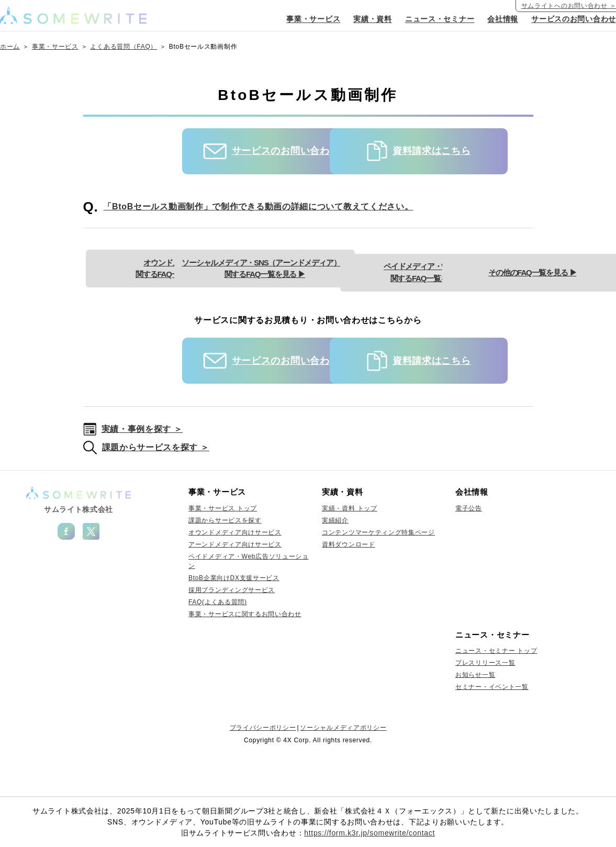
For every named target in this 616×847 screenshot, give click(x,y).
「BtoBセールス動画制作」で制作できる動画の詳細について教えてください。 (258, 207)
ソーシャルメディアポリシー (343, 765)
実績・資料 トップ (350, 546)
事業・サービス (314, 19)
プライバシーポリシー (263, 765)
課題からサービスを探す (225, 558)
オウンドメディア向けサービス (235, 570)
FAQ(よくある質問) (218, 640)
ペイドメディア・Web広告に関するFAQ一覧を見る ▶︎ (214, 310)
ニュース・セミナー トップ (496, 688)
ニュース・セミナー (440, 19)
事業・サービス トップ (223, 546)
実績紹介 (335, 558)
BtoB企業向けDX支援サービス (234, 616)
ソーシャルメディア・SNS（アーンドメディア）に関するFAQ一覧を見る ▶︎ (402, 264)
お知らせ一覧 (475, 712)
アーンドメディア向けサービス (235, 582)
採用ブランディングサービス (232, 628)
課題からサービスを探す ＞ (156, 485)
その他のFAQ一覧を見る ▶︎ (402, 310)
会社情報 (503, 19)
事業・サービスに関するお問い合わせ (245, 652)
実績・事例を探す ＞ (142, 467)
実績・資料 (373, 19)
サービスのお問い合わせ (574, 19)
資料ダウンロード (349, 582)
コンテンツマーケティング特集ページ (378, 570)
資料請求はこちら (416, 151)
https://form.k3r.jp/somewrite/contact (369, 833)
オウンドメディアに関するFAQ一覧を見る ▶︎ (214, 264)
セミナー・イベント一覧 (492, 725)
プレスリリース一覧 (485, 700)
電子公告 (469, 546)
